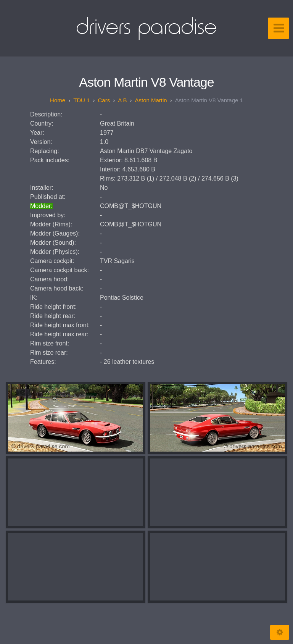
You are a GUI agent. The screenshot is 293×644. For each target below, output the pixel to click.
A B (122, 100)
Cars (104, 100)
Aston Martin (151, 100)
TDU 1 (81, 100)
